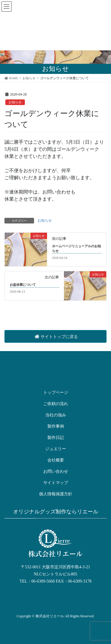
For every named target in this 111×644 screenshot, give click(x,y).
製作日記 (56, 438)
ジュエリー (56, 449)
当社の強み (56, 415)
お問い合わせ (56, 471)
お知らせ (15, 102)
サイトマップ (56, 483)
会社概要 (56, 460)
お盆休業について (23, 285)
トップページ (56, 392)
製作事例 (56, 426)
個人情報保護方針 (56, 494)
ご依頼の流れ (56, 404)
